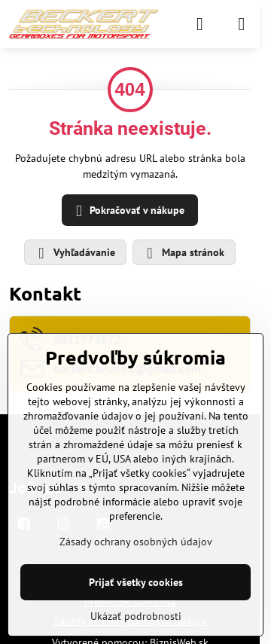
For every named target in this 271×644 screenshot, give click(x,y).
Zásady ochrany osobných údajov (136, 542)
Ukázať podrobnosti (136, 616)
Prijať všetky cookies (136, 582)
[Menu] (242, 24)
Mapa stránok (183, 253)
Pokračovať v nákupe (128, 211)
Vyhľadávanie (75, 253)
